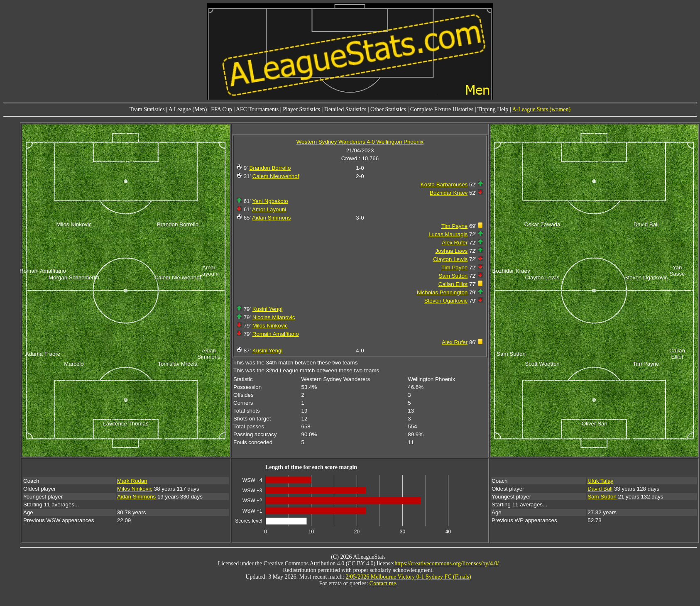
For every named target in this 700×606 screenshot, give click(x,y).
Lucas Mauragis (448, 234)
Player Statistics (301, 109)
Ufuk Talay (600, 481)
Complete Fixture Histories (442, 109)
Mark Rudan (132, 481)
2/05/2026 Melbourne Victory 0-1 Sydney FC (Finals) (408, 577)
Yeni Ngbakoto (270, 201)
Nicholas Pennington (442, 292)
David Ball (600, 489)
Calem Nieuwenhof (276, 176)
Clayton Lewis (450, 259)
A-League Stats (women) (541, 109)
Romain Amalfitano (276, 334)
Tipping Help (493, 109)
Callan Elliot (453, 284)
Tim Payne (454, 226)
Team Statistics (147, 109)
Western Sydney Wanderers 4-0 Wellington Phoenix (360, 142)
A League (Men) (188, 109)
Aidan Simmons (271, 218)
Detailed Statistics (345, 109)
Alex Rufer (455, 243)
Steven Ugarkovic (446, 301)
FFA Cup (222, 109)
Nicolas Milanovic (274, 317)
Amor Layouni (269, 209)
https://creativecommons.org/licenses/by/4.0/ (447, 563)
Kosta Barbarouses (444, 184)
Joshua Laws (451, 251)
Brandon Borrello (270, 168)
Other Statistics (388, 109)
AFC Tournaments (257, 109)
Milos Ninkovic (270, 326)
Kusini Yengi (268, 309)
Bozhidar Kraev (449, 193)
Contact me (383, 583)
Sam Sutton (453, 276)
